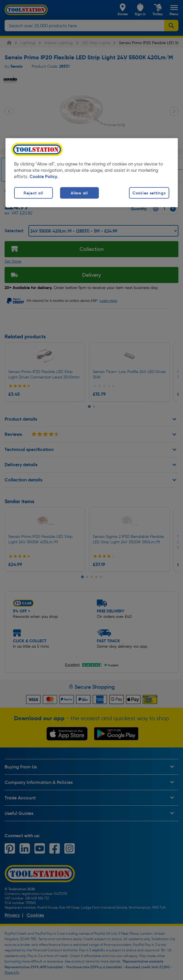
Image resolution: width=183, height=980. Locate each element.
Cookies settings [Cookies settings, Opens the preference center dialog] (149, 193)
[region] (92, 172)
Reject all (33, 193)
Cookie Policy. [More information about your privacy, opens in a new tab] (44, 176)
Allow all (79, 193)
